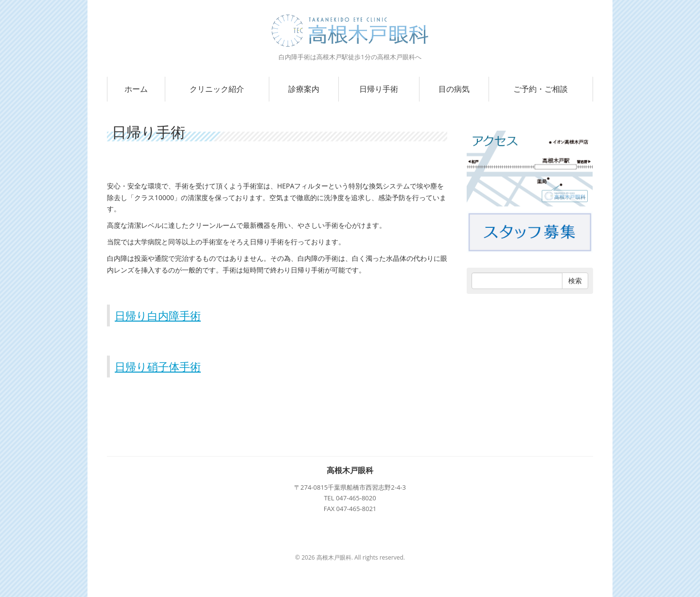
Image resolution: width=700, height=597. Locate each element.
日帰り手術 (379, 89)
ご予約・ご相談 (541, 89)
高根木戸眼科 (350, 470)
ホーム (136, 89)
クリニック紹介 (217, 89)
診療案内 (304, 89)
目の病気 (454, 89)
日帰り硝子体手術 (158, 366)
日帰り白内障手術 (158, 315)
